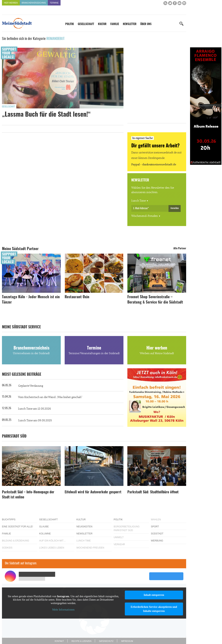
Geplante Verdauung (31, 386)
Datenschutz (106, 641)
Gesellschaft (86, 24)
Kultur (102, 24)
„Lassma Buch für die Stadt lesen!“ (46, 115)
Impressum (127, 641)
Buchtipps (9, 520)
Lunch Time (139, 201)
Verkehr (119, 544)
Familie (115, 24)
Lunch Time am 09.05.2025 (35, 421)
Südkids (7, 548)
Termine (54, 3)
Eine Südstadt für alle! (17, 527)
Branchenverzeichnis (34, 3)
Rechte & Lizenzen (82, 641)
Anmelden (175, 208)
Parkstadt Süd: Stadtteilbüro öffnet (153, 492)
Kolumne (45, 534)
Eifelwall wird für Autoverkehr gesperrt (93, 492)
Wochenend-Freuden (145, 216)
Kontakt (59, 641)
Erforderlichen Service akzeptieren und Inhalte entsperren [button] (154, 609)
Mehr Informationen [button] (63, 610)
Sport (155, 527)
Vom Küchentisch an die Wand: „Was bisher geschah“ (50, 397)
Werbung (157, 541)
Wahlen (156, 520)
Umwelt (119, 537)
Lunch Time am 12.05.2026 (34, 409)
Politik (70, 24)
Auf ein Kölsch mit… (53, 541)
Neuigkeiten (84, 527)
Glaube (44, 527)
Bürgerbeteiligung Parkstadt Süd (127, 528)
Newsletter (130, 24)
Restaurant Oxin (77, 297)
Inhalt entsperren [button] (154, 595)
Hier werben (11, 3)
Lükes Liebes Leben (52, 548)
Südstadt (157, 534)
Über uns (146, 24)
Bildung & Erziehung (16, 541)
